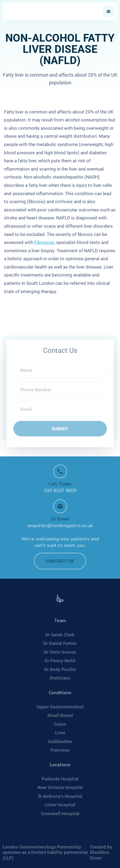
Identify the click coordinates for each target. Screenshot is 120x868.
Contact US (60, 561)
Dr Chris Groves (60, 652)
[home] (44, 12)
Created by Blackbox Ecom (101, 852)
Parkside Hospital (60, 779)
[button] (109, 11)
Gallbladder (60, 741)
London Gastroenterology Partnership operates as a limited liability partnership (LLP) (45, 852)
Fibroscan (44, 242)
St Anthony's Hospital (60, 796)
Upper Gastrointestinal (60, 707)
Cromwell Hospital (60, 813)
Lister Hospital (60, 805)
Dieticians (60, 678)
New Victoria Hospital (60, 787)
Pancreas (60, 750)
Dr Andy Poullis (60, 669)
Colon (60, 724)
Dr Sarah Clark (60, 635)
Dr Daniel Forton (60, 643)
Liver (60, 733)
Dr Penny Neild (60, 660)
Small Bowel (60, 715)
